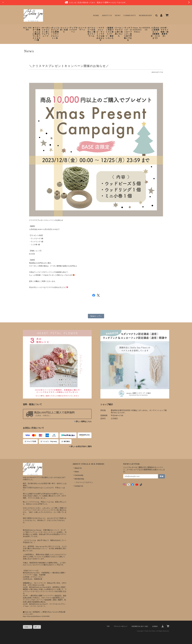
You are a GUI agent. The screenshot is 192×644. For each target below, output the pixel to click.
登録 (162, 476)
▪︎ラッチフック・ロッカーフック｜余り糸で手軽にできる (128, 34)
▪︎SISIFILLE (146, 29)
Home (96, 16)
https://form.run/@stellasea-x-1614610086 (36, 616)
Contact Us (79, 486)
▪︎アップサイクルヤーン (73, 30)
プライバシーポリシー (121, 626)
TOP (108, 626)
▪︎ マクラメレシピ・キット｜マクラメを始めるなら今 (101, 34)
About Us (107, 16)
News (118, 16)
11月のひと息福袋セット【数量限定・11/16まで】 (155, 33)
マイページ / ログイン (85, 482)
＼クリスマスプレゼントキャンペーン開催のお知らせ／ (69, 66)
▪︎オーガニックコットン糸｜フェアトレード (46, 32)
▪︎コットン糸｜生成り (64, 30)
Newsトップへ (96, 316)
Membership (145, 16)
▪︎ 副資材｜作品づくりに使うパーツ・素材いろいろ (110, 33)
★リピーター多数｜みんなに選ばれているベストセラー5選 (37, 34)
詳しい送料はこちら (84, 421)
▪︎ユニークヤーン (82, 29)
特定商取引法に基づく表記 (140, 626)
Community (130, 16)
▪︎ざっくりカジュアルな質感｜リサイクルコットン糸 (55, 33)
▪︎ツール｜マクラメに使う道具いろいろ (119, 32)
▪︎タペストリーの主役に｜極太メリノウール (91, 32)
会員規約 (155, 626)
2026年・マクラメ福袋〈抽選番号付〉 (165, 32)
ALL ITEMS (28, 29)
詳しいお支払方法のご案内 (81, 446)
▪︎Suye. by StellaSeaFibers (137, 30)
